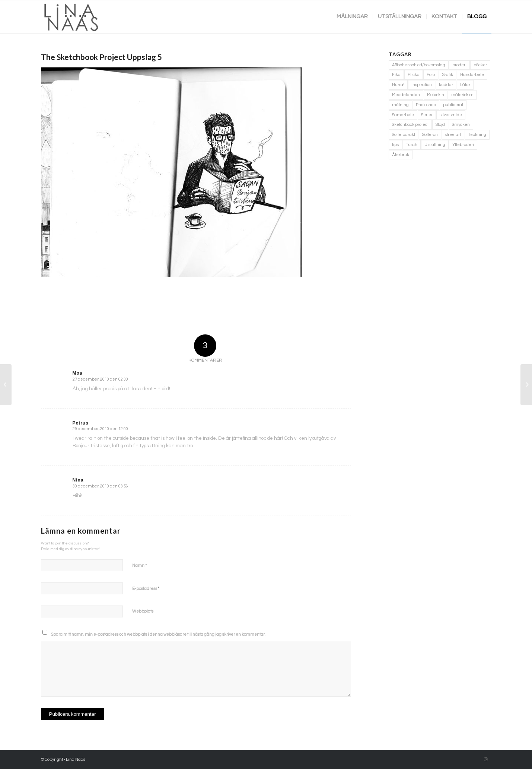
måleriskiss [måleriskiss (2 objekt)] (462, 95)
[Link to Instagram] (486, 760)
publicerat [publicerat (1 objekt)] (453, 105)
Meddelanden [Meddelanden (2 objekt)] (406, 95)
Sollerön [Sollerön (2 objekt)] (430, 135)
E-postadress (146, 588)
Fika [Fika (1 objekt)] (396, 75)
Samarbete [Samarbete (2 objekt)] (403, 115)
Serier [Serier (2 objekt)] (427, 115)
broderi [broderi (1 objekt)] (459, 65)
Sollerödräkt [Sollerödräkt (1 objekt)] (404, 135)
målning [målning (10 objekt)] (400, 105)
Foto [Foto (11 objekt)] (431, 75)
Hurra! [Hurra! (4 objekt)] (398, 85)
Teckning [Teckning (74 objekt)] (477, 135)
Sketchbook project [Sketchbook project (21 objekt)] (410, 125)
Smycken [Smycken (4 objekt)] (461, 125)
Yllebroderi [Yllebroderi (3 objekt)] (463, 145)
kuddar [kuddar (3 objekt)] (446, 85)
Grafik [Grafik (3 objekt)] (447, 75)
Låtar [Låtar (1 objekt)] (465, 85)
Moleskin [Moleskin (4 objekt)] (436, 95)
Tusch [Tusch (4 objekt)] (412, 145)
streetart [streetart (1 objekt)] (453, 135)
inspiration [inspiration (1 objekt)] (422, 85)
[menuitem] (352, 17)
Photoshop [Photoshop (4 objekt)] (426, 105)
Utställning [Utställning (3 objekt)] (435, 145)
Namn (140, 565)
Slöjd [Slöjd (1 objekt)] (440, 125)
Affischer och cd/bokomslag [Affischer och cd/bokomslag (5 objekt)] (419, 65)
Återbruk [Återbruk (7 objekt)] (401, 155)
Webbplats (143, 611)
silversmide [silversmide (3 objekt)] (451, 115)
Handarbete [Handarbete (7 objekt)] (472, 75)
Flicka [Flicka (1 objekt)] (414, 75)
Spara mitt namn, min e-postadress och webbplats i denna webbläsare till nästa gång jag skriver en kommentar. (158, 634)
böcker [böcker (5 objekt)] (480, 65)
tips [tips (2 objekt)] (395, 145)
